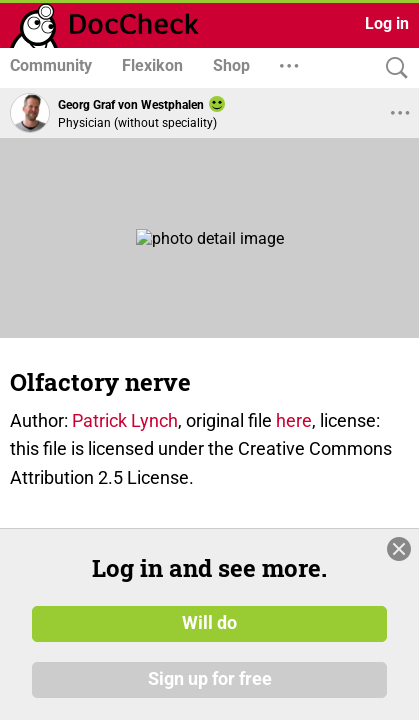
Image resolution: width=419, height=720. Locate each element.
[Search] (392, 68)
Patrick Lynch (125, 420)
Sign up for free (210, 679)
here (294, 420)
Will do (209, 623)
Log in (387, 23)
